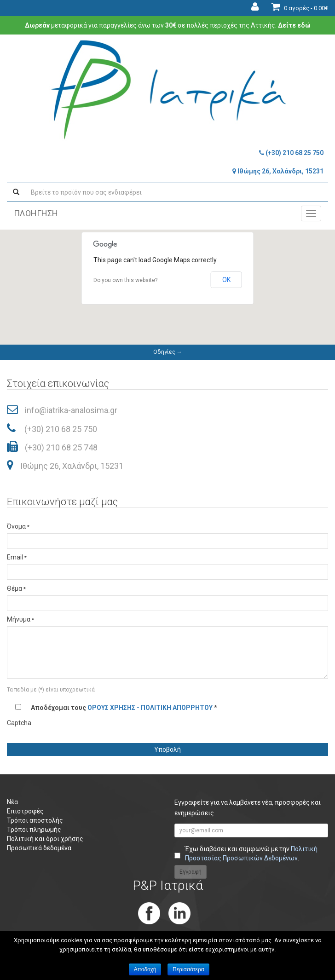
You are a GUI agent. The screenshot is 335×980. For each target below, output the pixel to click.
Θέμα (16, 588)
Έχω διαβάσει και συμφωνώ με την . (251, 853)
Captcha (19, 723)
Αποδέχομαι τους (124, 708)
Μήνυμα (20, 619)
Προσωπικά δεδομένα (39, 848)
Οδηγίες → (168, 352)
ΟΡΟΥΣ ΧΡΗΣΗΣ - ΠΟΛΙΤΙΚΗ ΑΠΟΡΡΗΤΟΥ (150, 708)
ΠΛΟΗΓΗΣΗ (36, 213)
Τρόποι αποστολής (35, 820)
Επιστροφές (25, 811)
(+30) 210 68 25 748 (61, 447)
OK (226, 280)
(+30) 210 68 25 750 (291, 153)
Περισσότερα (188, 969)
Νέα (12, 802)
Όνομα (18, 526)
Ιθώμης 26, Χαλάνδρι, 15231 (278, 171)
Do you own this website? (125, 280)
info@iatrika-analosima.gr (71, 410)
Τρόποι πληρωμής (34, 830)
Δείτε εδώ (294, 25)
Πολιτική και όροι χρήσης (45, 839)
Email (17, 557)
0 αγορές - (300, 8)
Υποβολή (167, 749)
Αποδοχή (145, 969)
